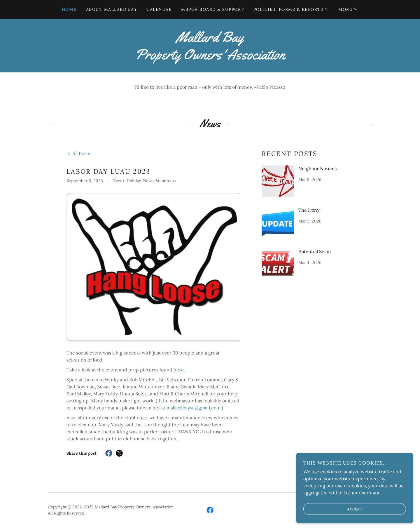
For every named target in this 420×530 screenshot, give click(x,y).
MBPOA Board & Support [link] (212, 9)
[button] (291, 9)
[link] (210, 58)
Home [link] (69, 9)
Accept (333, 509)
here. (179, 370)
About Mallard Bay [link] (112, 9)
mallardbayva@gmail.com (194, 408)
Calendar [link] (159, 9)
